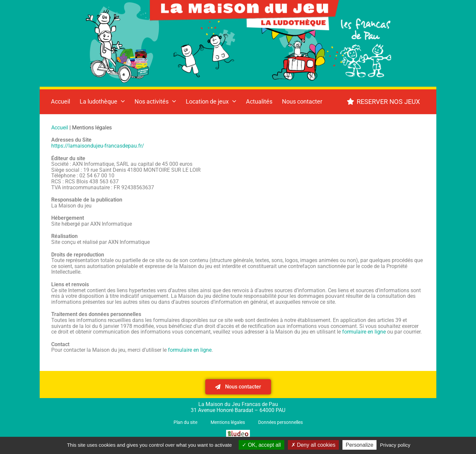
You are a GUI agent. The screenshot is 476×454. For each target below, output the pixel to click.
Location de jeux (211, 101)
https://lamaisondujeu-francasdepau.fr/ (98, 146)
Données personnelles (280, 422)
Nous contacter (302, 101)
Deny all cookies (313, 445)
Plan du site (185, 422)
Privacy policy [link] (395, 445)
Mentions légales (228, 422)
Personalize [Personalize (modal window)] (360, 445)
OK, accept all (261, 445)
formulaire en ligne (364, 332)
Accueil (60, 101)
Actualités (259, 101)
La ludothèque (102, 101)
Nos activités (155, 101)
